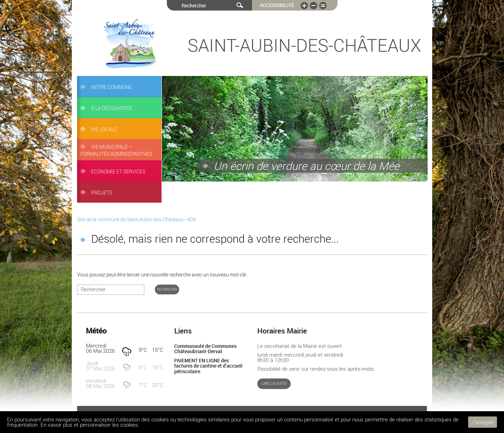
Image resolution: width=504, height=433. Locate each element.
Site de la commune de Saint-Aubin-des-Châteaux (130, 219)
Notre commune (112, 87)
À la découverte (112, 108)
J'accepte (483, 422)
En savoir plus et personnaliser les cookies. (90, 425)
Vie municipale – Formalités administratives (116, 151)
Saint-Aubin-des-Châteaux (304, 45)
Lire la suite (274, 383)
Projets (102, 193)
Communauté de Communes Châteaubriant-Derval (205, 349)
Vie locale (104, 129)
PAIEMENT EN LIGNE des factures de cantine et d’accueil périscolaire (208, 366)
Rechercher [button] (167, 289)
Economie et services (118, 172)
